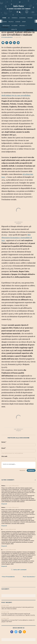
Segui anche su (19, 628)
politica (11, 22)
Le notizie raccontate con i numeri (19, 9)
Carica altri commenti (19, 570)
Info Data (18, 6)
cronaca (15, 18)
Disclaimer (23, 470)
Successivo (29, 577)
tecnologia (6, 26)
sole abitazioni (18, 222)
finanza (30, 18)
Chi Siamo (14, 26)
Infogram (18, 224)
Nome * (4, 442)
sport (24, 22)
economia (22, 18)
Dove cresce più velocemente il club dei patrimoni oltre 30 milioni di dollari (18, 608)
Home (4, 18)
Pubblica (31, 470)
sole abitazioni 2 (18, 429)
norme (5, 22)
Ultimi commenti (18, 480)
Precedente (8, 577)
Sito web (4, 456)
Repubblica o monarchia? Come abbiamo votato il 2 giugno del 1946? (18, 621)
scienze (18, 22)
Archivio (22, 26)
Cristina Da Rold (7, 37)
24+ (9, 18)
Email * (4, 448)
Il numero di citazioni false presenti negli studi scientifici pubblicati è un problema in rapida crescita (18, 614)
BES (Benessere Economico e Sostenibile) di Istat (17, 238)
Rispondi (4, 504)
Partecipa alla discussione (18, 438)
